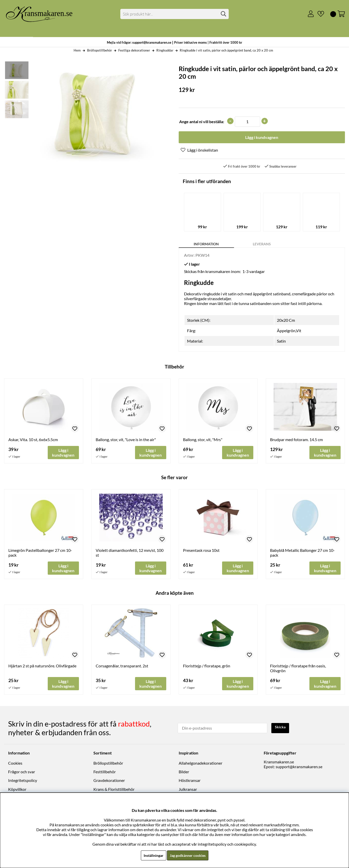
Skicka (281, 729)
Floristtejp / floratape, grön (207, 668)
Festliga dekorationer (134, 50)
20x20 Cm (286, 321)
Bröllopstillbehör (99, 50)
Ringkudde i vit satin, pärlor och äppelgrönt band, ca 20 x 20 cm (226, 50)
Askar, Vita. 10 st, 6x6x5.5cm (33, 440)
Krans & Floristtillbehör (114, 790)
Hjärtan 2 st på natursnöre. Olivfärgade (42, 668)
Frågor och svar (22, 773)
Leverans (262, 245)
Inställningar (151, 855)
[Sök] (174, 14)
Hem (77, 50)
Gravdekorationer (109, 782)
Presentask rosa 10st (201, 552)
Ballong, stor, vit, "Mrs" (203, 440)
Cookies (15, 764)
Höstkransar (190, 782)
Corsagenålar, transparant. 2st (122, 668)
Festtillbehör (105, 773)
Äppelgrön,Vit (289, 332)
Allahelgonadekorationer (201, 764)
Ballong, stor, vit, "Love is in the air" (126, 440)
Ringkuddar (165, 50)
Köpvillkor (17, 790)
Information (206, 245)
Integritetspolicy (23, 782)
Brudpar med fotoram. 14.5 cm (296, 440)
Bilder (184, 773)
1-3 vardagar (254, 272)
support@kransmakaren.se (299, 768)
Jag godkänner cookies (189, 855)
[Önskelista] (319, 14)
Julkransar (188, 790)
